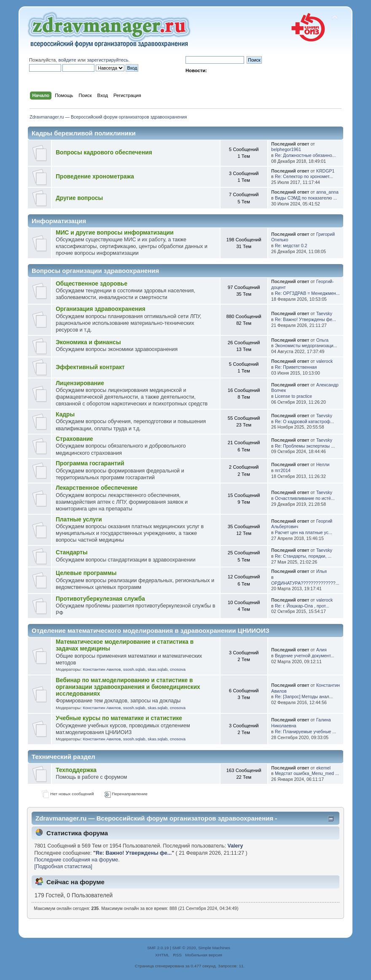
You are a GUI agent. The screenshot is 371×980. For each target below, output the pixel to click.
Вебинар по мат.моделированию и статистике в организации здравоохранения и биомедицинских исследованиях (128, 687)
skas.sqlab (157, 669)
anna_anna (327, 192)
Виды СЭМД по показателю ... (306, 198)
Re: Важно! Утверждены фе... (305, 319)
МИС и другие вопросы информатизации (114, 233)
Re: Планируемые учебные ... (305, 732)
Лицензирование (80, 383)
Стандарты (72, 552)
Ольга (322, 340)
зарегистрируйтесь (108, 60)
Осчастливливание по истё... (305, 498)
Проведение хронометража (95, 177)
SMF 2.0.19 (158, 948)
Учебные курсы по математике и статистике (119, 718)
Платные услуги (79, 520)
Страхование (74, 439)
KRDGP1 (325, 171)
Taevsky (324, 313)
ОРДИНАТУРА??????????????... (305, 583)
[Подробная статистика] (63, 867)
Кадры (65, 414)
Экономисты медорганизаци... (306, 346)
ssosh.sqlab (134, 669)
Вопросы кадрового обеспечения (104, 153)
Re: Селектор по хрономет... (304, 176)
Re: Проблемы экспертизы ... (305, 446)
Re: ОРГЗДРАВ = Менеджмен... (307, 293)
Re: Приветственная (296, 367)
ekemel (323, 768)
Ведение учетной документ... (305, 656)
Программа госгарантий (90, 463)
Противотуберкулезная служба (100, 599)
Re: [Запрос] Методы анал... (304, 697)
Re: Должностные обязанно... (305, 155)
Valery (235, 846)
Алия (321, 650)
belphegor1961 (286, 149)
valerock (324, 361)
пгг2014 (283, 470)
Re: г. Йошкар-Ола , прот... (302, 606)
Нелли (323, 464)
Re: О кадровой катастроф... (304, 421)
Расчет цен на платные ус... (304, 532)
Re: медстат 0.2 (291, 246)
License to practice (293, 396)
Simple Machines (214, 948)
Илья (321, 571)
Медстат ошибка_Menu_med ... (307, 773)
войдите (67, 60)
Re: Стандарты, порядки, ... (303, 556)
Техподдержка (76, 770)
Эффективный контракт (90, 367)
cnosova (178, 669)
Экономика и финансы (88, 342)
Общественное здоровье (91, 284)
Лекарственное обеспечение (97, 488)
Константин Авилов (102, 669)
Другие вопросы (79, 198)
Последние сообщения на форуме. (77, 860)
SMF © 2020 (184, 948)
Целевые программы (86, 573)
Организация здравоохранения (101, 309)
